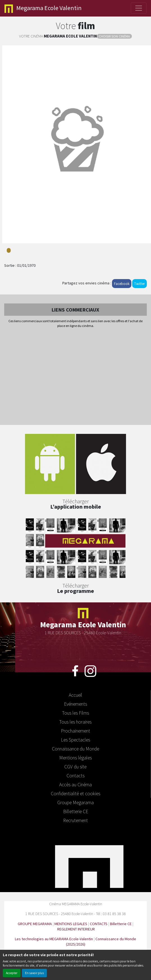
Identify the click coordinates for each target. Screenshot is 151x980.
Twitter (139, 283)
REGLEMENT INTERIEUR (76, 929)
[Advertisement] (75, 377)
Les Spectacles (75, 740)
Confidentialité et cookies (75, 793)
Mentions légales (75, 757)
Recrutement (75, 820)
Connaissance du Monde (75, 749)
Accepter (12, 973)
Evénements (75, 704)
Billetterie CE (76, 811)
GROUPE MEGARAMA (35, 924)
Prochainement (75, 731)
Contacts (75, 775)
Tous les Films (75, 713)
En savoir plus (34, 973)
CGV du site (75, 766)
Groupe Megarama (75, 802)
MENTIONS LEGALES (71, 924)
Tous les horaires (75, 722)
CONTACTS (99, 924)
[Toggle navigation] (139, 8)
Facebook (122, 283)
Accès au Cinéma (75, 784)
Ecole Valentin (43, 8)
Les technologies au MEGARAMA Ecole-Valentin (54, 939)
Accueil (75, 695)
